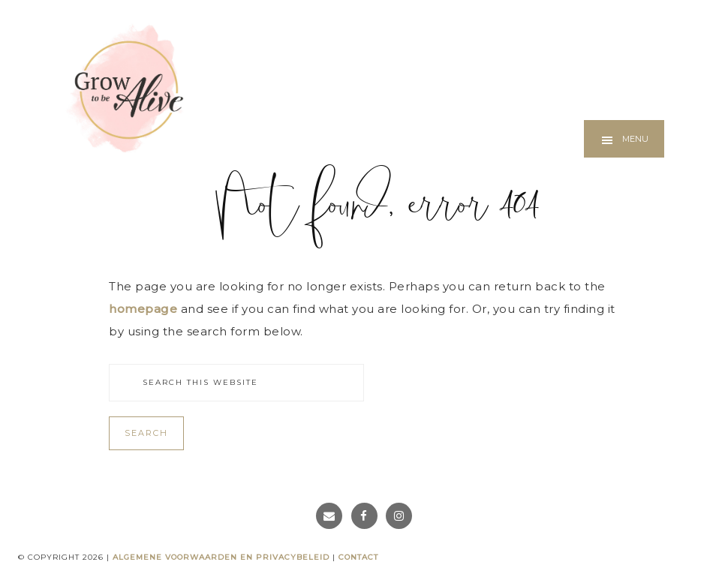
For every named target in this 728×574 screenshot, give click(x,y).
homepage (143, 309)
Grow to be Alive (124, 88)
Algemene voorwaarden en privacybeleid (221, 557)
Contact (358, 557)
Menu (635, 139)
